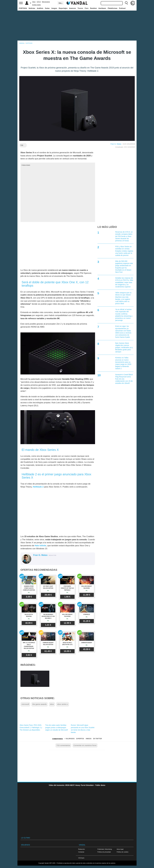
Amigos (89, 739)
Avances (72, 8)
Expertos (80, 739)
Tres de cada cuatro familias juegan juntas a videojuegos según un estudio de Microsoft (56, 728)
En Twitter (97, 739)
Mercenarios (46, 2)
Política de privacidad (104, 852)
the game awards (39, 704)
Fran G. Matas (116, 144)
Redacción (82, 849)
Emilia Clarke (37, 5)
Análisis (40, 8)
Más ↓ (61, 3)
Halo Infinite (40, 546)
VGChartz (81, 858)
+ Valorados (69, 739)
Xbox (34, 2)
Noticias (32, 8)
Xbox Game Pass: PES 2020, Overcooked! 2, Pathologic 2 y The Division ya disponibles (31, 728)
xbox (52, 704)
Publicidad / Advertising (105, 849)
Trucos (80, 8)
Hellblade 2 (38, 487)
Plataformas (112, 8)
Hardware (102, 8)
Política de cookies (123, 852)
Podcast (122, 8)
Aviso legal (120, 849)
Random (93, 8)
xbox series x (63, 704)
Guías (47, 8)
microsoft (25, 704)
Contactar (81, 852)
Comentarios (57, 739)
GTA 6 (39, 2)
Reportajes (63, 8)
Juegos (54, 8)
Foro (87, 8)
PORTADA (23, 8)
